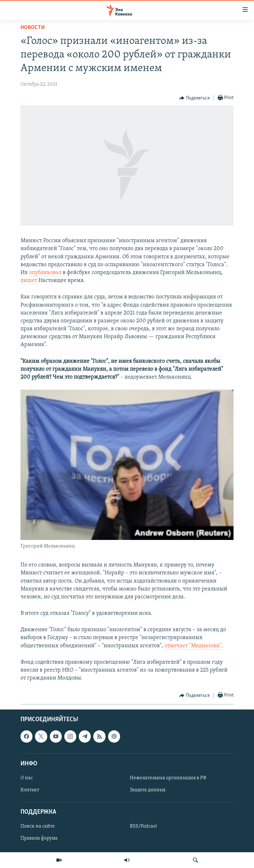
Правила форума (39, 839)
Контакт (30, 790)
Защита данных (148, 790)
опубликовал (45, 273)
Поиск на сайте (38, 827)
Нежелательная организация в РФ (168, 778)
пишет (29, 281)
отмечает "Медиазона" (193, 646)
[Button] (194, 98)
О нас (27, 778)
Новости (33, 28)
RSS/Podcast (143, 827)
